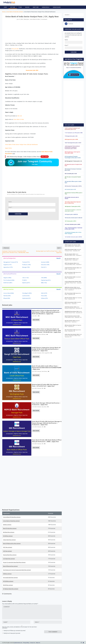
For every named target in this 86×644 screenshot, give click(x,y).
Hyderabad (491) (26, 298)
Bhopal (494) (7, 298)
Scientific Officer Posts (73, 303)
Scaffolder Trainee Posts (73, 283)
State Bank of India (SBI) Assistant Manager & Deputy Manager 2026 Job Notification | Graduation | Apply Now (47, 423)
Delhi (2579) (44, 293)
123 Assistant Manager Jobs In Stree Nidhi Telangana (73, 233)
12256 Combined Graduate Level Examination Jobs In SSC (72, 129)
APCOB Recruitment (8, 581)
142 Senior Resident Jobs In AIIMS (72, 224)
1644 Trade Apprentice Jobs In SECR (73, 143)
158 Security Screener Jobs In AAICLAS (73, 218)
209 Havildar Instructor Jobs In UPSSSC (72, 198)
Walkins (27, 7)
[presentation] (54, 628)
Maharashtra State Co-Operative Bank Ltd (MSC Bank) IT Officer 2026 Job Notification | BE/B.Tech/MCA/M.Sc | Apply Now (46, 312)
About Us (38, 643)
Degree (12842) (7, 278)
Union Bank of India (35, 19)
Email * (10, 207)
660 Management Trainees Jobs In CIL (73, 161)
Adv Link (20, 116)
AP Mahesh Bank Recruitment (11, 589)
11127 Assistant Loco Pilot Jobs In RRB (74, 133)
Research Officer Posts (72, 321)
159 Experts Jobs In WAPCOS (71, 214)
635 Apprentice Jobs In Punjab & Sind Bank (73, 165)
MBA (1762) (44, 283)
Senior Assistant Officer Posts (73, 255)
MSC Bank (43, 334)
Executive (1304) (45, 265)
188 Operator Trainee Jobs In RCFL (73, 206)
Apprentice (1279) (8, 267)
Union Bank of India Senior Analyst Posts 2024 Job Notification (21, 145)
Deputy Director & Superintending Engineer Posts (73, 289)
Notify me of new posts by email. (12, 633)
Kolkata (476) (44, 298)
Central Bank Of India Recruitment (12, 517)
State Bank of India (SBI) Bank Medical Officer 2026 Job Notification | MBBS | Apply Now (47, 441)
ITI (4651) (25, 280)
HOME (5, 7)
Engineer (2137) (7, 265)
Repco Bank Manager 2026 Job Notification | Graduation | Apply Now (46, 404)
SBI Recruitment (7, 525)
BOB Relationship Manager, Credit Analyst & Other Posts (28, 157)
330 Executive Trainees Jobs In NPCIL (73, 186)
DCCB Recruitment (8, 536)
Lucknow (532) (26, 296)
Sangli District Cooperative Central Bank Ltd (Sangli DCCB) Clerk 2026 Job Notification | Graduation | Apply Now (46, 349)
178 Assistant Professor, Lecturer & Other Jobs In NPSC (73, 210)
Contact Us (33, 643)
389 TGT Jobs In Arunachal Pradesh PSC (73, 177)
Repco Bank (44, 407)
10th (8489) (44, 278)
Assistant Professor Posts (73, 250)
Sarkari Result (46, 7)
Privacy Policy (26, 643)
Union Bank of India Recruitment (15, 12)
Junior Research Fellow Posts (73, 308)
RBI (42, 388)
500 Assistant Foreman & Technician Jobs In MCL (73, 170)
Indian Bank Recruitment (9, 540)
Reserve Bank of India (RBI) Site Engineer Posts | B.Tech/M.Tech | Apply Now (45, 385)
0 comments (44, 19)
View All (58, 258)
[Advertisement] (32, 31)
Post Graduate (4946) (9, 280)
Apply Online (8, 148)
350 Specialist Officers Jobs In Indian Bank (73, 182)
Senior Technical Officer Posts (73, 264)
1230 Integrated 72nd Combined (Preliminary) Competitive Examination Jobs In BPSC (72, 147)
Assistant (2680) (45, 262)
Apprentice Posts (73, 273)
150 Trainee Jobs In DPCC (71, 221)
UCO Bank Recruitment (9, 559)
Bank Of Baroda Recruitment (10, 566)
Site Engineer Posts (73, 326)
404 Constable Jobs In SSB (71, 174)
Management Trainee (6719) (11, 262)
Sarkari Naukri (57, 7)
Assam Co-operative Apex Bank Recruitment (14, 562)
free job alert (15, 49)
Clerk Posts (73, 268)
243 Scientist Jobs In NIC (70, 189)
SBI (42, 427)
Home (4, 12)
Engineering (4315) (46, 280)
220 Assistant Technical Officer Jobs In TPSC (74, 193)
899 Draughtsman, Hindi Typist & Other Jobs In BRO (72, 152)
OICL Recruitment (8, 547)
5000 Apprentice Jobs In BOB (71, 139)
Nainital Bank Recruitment (10, 555)
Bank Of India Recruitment (10, 528)
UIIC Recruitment (7, 551)
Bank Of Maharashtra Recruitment (12, 544)
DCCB (43, 353)
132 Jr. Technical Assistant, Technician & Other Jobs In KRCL (73, 228)
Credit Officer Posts (73, 317)
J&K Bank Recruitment (9, 532)
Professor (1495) (26, 265)
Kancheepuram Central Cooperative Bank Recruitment (17, 570)
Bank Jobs (26, 19)
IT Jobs (20, 7)
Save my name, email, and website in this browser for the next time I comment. (19, 627)
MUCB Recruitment (8, 585)
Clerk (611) (44, 267)
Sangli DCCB (47, 353)
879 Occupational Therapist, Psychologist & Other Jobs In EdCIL (73, 157)
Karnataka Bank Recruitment (10, 578)
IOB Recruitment (7, 574)
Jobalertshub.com (18, 643)
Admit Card (36, 7)
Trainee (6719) (26, 262)
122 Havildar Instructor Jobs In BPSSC (73, 237)
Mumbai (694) (7, 296)
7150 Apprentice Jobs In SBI (71, 136)
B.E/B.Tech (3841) (8, 283)
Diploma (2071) (26, 283)
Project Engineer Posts (72, 259)
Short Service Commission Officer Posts (73, 336)
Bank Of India (44, 371)
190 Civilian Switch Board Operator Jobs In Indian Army (73, 202)
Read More (36, 320)
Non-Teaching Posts (73, 298)
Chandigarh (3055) (27, 293)
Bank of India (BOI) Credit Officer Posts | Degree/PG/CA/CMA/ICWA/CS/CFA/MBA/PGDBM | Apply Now (47, 368)
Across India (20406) (9, 293)
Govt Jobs (13, 7)
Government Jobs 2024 (32, 70)
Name (10, 202)
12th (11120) (25, 278)
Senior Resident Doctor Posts (73, 312)
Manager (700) (26, 267)
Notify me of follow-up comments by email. (15, 631)
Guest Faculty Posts (73, 246)
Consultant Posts (73, 278)
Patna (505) (44, 296)
